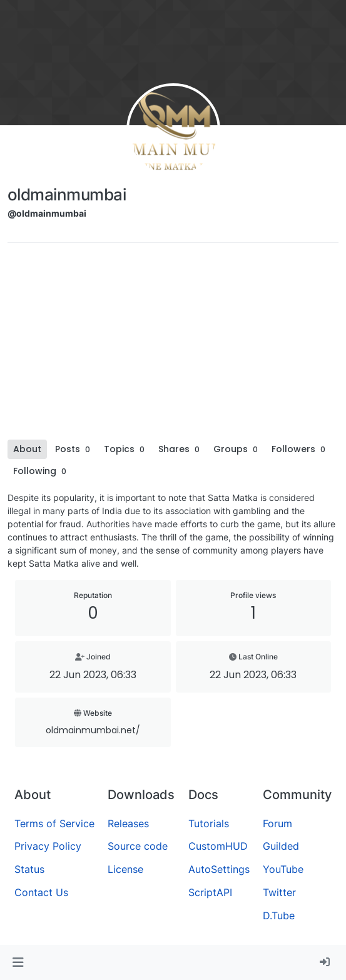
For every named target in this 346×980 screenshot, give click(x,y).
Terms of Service (54, 823)
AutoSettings (219, 869)
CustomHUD (218, 846)
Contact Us (41, 892)
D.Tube (279, 916)
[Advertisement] (173, 346)
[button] (18, 962)
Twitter (279, 892)
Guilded (281, 846)
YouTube (283, 869)
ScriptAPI (210, 892)
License (125, 869)
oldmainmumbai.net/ (93, 730)
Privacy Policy (48, 846)
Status (29, 869)
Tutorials (209, 823)
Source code (138, 846)
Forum (277, 823)
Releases (128, 823)
